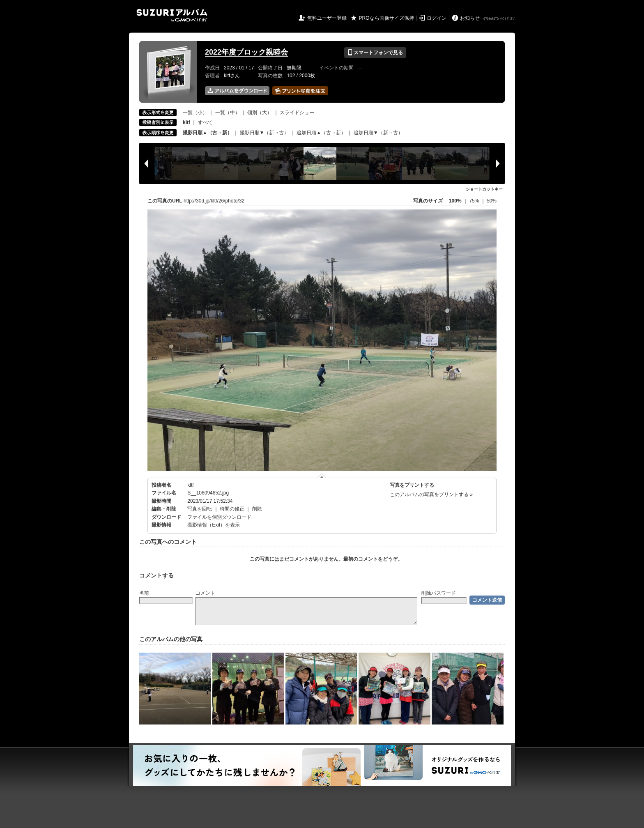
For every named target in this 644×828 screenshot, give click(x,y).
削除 (257, 509)
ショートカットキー (484, 189)
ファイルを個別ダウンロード (219, 517)
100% (455, 201)
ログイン (437, 18)
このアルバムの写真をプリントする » (431, 494)
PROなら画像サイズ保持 (386, 18)
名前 (144, 593)
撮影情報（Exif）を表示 (214, 525)
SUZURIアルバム (172, 15)
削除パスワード (439, 593)
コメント (205, 593)
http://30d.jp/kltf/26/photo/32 (214, 201)
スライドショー (297, 113)
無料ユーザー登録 (327, 18)
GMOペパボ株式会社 (500, 19)
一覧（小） (195, 113)
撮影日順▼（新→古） (264, 133)
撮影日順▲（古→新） (207, 133)
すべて (205, 122)
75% (475, 201)
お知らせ (470, 18)
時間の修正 (232, 509)
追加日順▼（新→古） (378, 133)
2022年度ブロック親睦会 (246, 52)
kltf (190, 485)
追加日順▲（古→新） (321, 133)
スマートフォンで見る (375, 53)
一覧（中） (228, 113)
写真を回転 (200, 509)
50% (492, 201)
